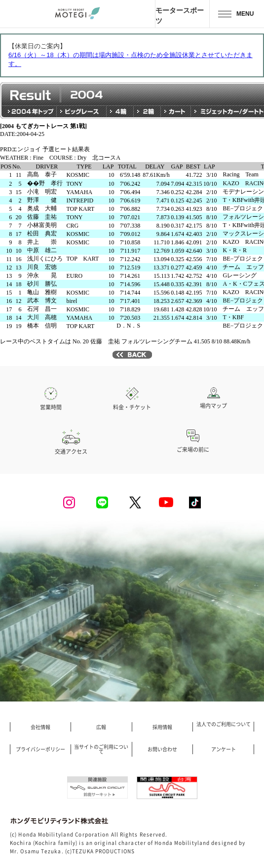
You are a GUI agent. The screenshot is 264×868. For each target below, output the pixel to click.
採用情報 (162, 727)
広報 (101, 727)
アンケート (224, 749)
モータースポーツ (180, 15)
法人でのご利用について (224, 724)
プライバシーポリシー (40, 749)
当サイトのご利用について (101, 749)
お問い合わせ (162, 749)
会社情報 (40, 727)
